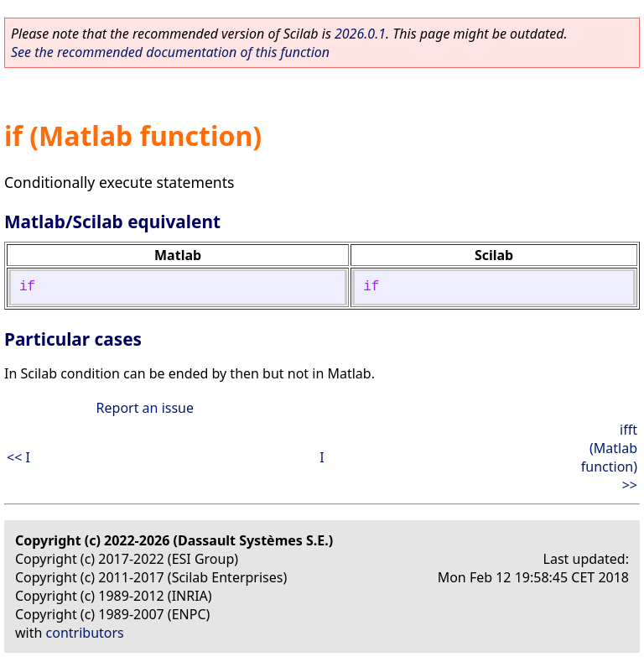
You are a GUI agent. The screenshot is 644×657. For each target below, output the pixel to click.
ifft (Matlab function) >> (609, 457)
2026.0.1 (360, 34)
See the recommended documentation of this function (170, 52)
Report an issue (145, 408)
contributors (85, 633)
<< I (18, 457)
